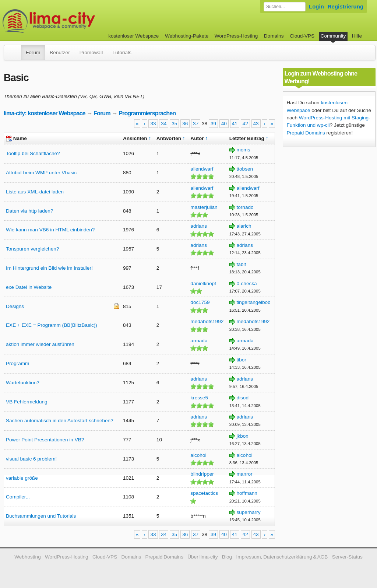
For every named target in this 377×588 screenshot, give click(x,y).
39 (213, 124)
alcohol (198, 455)
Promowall (91, 52)
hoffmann (247, 493)
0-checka (246, 283)
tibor (241, 360)
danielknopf (203, 283)
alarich (244, 226)
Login (316, 6)
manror (244, 474)
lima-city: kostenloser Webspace (45, 113)
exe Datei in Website (29, 287)
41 (235, 124)
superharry (248, 512)
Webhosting (28, 557)
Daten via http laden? (29, 211)
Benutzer (60, 52)
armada (199, 341)
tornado (245, 207)
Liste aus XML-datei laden (35, 192)
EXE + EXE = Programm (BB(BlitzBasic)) (52, 325)
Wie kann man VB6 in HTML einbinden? (50, 230)
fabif (241, 264)
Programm (17, 363)
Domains (274, 36)
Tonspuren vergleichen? (32, 249)
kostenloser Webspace (133, 36)
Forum (33, 52)
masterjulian (204, 207)
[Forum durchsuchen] (285, 7)
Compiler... (18, 497)
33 (153, 124)
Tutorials (122, 52)
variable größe (22, 478)
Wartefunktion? (23, 383)
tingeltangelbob (253, 302)
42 (245, 124)
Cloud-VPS (302, 36)
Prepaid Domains (306, 133)
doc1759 (200, 302)
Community (333, 36)
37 (196, 124)
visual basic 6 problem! (31, 459)
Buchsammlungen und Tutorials (41, 516)
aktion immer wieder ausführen (40, 344)
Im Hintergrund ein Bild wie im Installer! (49, 268)
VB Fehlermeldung (27, 402)
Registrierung (346, 6)
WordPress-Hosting (236, 36)
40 (224, 124)
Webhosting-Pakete (187, 36)
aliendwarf (202, 169)
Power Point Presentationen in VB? (45, 440)
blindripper (202, 474)
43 (256, 124)
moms (243, 150)
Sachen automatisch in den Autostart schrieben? (60, 421)
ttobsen (245, 169)
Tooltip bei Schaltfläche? (33, 153)
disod (242, 398)
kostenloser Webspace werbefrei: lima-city (76, 21)
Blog (227, 557)
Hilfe (357, 36)
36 (185, 124)
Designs (15, 306)
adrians (199, 226)
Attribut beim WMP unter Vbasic (41, 173)
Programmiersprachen (147, 113)
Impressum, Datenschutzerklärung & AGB (282, 557)
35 (174, 124)
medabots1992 (207, 321)
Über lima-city (202, 557)
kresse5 (199, 398)
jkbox (242, 436)
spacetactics (204, 493)
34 (164, 124)
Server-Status (347, 557)
